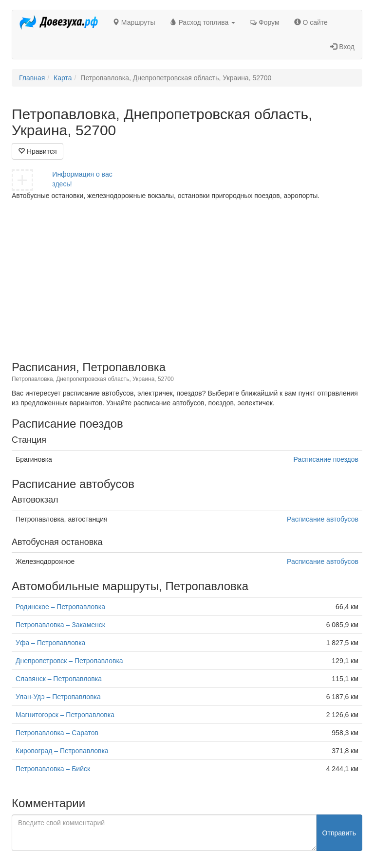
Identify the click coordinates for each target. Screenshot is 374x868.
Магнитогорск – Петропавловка (65, 715)
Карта (63, 78)
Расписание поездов (326, 459)
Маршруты (134, 22)
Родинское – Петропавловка (60, 607)
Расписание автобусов (323, 519)
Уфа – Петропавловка (50, 643)
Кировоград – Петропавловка (62, 751)
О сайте (311, 22)
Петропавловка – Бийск (53, 769)
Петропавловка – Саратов (57, 733)
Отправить (339, 833)
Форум (264, 22)
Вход (342, 47)
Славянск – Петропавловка (59, 679)
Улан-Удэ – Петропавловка (58, 697)
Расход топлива (203, 22)
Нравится (37, 151)
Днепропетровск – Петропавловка (69, 661)
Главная (32, 78)
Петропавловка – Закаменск (60, 625)
